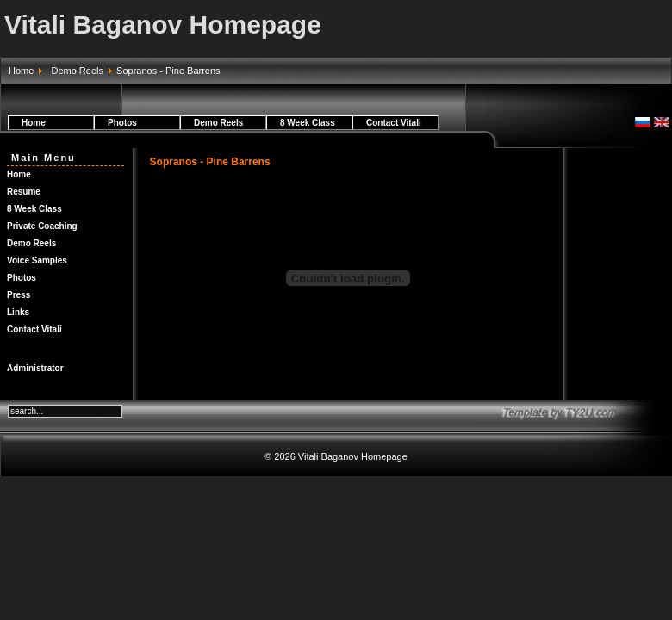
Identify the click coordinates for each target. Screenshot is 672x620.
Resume (24, 192)
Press (19, 295)
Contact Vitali (394, 123)
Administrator (35, 368)
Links (18, 312)
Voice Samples (37, 260)
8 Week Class (308, 123)
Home (21, 71)
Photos (122, 123)
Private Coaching (42, 226)
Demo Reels (77, 71)
